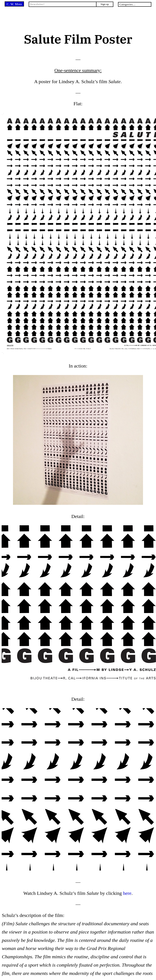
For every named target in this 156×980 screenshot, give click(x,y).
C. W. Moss (14, 4)
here (127, 893)
